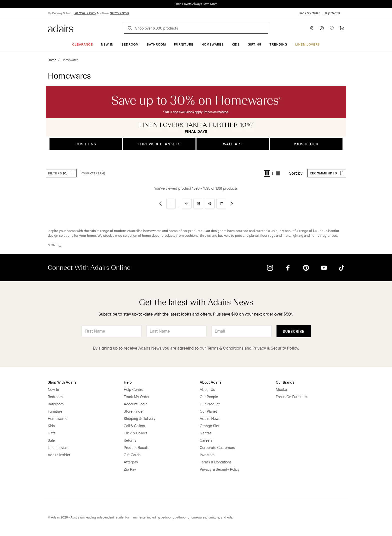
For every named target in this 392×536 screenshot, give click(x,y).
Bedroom (130, 45)
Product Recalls (136, 448)
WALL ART (233, 144)
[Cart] (342, 28)
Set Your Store (120, 13)
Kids (236, 45)
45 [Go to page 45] (198, 204)
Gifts (52, 433)
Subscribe (294, 332)
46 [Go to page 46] (210, 204)
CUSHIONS (86, 144)
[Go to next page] (232, 204)
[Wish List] (332, 28)
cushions (191, 235)
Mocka (281, 390)
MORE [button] (55, 245)
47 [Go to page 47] (221, 204)
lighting (297, 235)
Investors (207, 455)
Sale (51, 441)
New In (107, 45)
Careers (206, 441)
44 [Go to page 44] (187, 204)
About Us (207, 390)
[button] (267, 174)
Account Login (136, 404)
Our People (209, 397)
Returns (130, 441)
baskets (224, 235)
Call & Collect (134, 426)
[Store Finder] (312, 28)
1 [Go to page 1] (171, 204)
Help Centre (332, 13)
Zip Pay (130, 470)
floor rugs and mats (275, 235)
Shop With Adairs (62, 382)
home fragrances (324, 235)
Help (128, 382)
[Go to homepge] (61, 28)
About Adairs (211, 382)
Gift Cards (132, 455)
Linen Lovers (308, 45)
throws (205, 235)
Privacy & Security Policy (275, 348)
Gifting (255, 45)
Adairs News (210, 419)
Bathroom (156, 45)
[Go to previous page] (160, 204)
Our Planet (208, 412)
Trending (278, 45)
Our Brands (285, 382)
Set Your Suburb (85, 13)
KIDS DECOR (306, 144)
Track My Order (309, 13)
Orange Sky (209, 426)
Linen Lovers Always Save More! (196, 4)
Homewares (213, 45)
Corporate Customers (217, 448)
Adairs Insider (59, 455)
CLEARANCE (83, 45)
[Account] (322, 28)
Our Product (210, 404)
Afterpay (131, 462)
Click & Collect (135, 433)
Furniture (184, 45)
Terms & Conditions (225, 348)
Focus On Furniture (291, 397)
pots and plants (247, 235)
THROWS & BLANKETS (159, 144)
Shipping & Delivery (139, 419)
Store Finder (134, 412)
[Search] (131, 29)
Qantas (206, 433)
